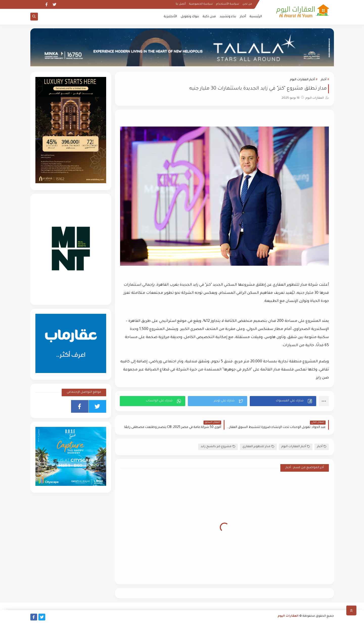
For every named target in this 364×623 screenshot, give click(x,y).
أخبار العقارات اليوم (302, 80)
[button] (283, 401)
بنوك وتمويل (190, 17)
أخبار (243, 17)
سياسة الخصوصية (201, 4)
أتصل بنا (181, 4)
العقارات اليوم (288, 616)
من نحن (247, 4)
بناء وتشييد (228, 17)
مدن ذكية (209, 17)
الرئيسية (256, 17)
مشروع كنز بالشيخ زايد (218, 447)
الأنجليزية (170, 17)
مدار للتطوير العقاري (258, 447)
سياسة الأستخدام (228, 4)
